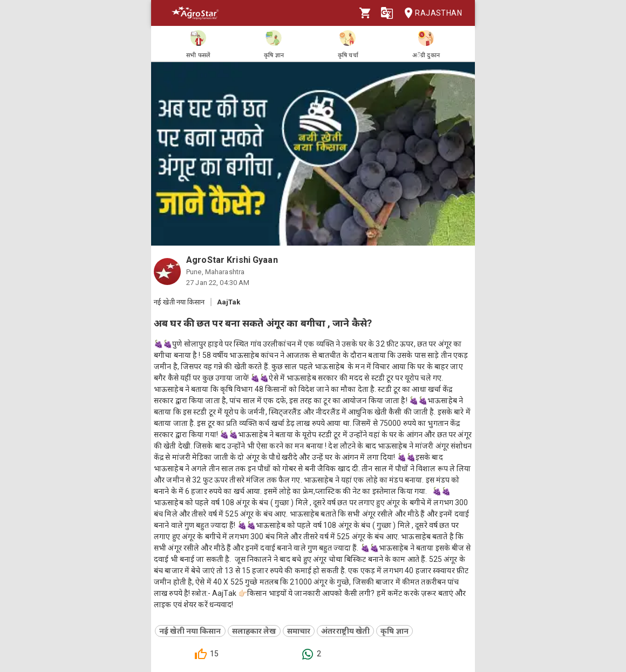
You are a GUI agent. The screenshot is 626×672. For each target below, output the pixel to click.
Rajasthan (430, 13)
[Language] (387, 13)
